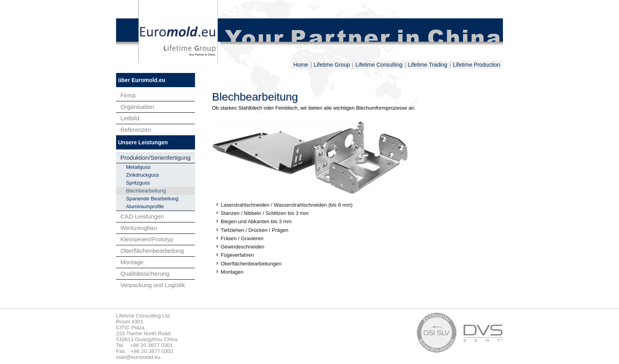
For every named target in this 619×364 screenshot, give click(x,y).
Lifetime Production (476, 65)
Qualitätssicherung (145, 273)
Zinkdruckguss (143, 175)
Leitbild (130, 118)
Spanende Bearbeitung (152, 199)
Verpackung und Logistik (153, 285)
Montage (132, 262)
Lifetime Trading (428, 65)
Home (301, 65)
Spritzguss (138, 183)
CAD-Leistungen (142, 216)
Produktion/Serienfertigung (156, 158)
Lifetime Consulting (379, 65)
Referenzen (136, 130)
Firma (128, 95)
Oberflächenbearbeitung (152, 251)
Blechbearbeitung (146, 191)
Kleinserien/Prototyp (147, 239)
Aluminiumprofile (145, 206)
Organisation (137, 107)
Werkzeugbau (139, 228)
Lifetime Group (332, 65)
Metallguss (138, 167)
